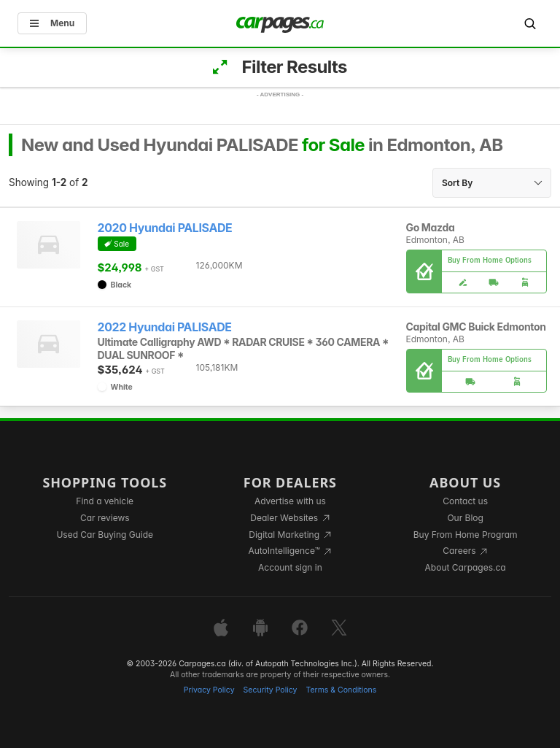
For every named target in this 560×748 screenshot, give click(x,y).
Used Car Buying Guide (105, 535)
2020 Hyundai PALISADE (165, 228)
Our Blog (465, 518)
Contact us (465, 501)
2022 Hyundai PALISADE (165, 327)
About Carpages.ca (466, 567)
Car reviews (105, 518)
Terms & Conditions (341, 690)
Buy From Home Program (466, 535)
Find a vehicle (105, 501)
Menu (52, 23)
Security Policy (271, 690)
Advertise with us (290, 501)
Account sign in (290, 567)
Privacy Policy (209, 690)
